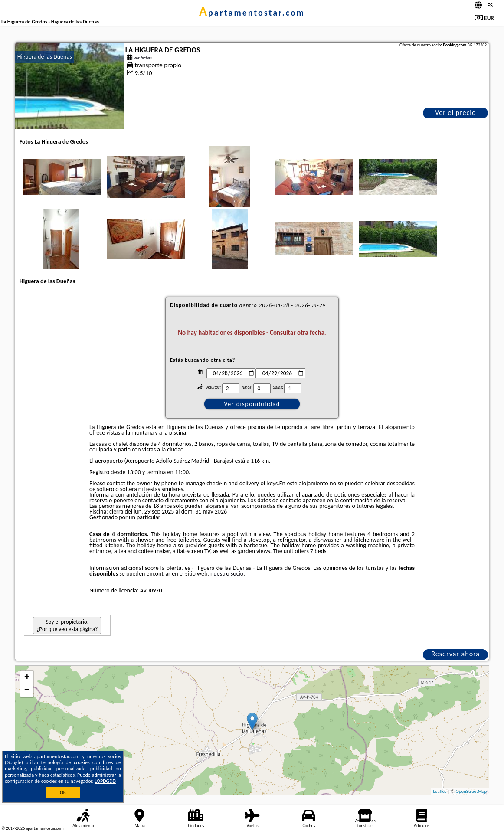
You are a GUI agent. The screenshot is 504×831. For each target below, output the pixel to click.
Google (14, 762)
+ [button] (27, 677)
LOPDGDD (105, 781)
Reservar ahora (455, 654)
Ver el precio (455, 113)
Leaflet (439, 791)
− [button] (27, 690)
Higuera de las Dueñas (45, 57)
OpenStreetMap (471, 791)
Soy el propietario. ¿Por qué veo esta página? (67, 625)
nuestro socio (227, 574)
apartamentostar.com (252, 13)
